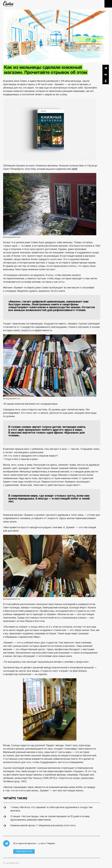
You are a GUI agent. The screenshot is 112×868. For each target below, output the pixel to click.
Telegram (106, 68)
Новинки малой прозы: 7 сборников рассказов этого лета (43, 825)
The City (8, 4)
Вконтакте (106, 74)
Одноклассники (106, 81)
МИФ (74, 169)
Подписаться (24, 851)
